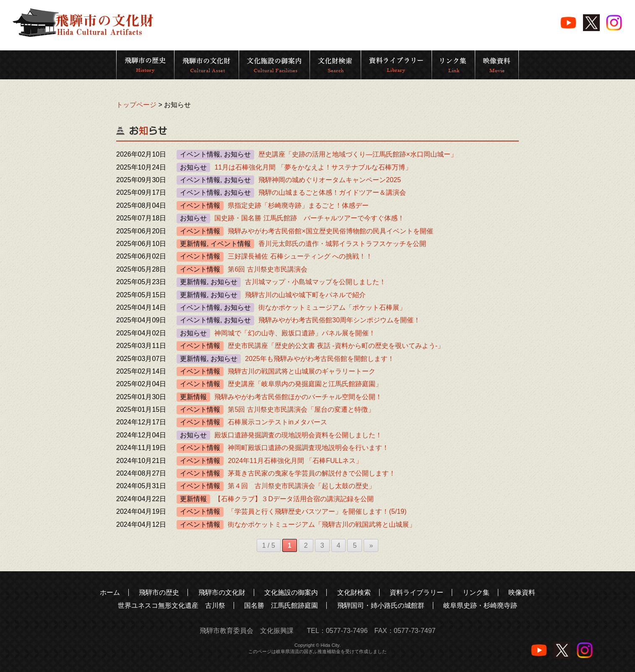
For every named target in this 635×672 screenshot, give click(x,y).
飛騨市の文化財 (222, 592)
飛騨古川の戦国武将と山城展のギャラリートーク (302, 371)
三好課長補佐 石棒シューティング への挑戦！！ (300, 256)
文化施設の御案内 (291, 592)
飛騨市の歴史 (159, 592)
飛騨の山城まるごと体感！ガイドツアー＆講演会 (332, 192)
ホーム (110, 592)
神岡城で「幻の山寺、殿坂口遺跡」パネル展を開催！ (295, 333)
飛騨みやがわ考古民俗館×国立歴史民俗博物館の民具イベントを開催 (330, 231)
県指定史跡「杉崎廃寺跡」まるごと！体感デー (298, 205)
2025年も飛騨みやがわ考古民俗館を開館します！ (320, 359)
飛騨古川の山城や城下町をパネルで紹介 (305, 295)
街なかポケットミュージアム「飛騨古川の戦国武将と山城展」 (322, 524)
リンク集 (476, 592)
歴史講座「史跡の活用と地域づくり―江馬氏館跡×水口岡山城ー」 (358, 154)
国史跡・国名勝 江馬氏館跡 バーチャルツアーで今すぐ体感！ (309, 218)
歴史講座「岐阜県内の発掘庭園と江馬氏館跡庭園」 (305, 384)
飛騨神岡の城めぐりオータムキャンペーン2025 (330, 180)
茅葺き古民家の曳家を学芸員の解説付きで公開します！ (312, 473)
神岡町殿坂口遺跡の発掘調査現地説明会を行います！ (308, 448)
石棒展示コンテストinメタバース (277, 422)
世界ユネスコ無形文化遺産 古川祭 (172, 605)
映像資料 (522, 592)
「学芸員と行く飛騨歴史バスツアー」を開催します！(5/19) (317, 511)
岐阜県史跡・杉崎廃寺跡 (480, 605)
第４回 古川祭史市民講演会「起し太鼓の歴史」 (302, 486)
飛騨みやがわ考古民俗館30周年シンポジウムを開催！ (339, 320)
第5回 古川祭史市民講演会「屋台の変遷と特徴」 (301, 409)
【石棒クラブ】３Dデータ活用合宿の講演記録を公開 (294, 499)
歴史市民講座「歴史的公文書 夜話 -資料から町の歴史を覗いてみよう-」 (336, 346)
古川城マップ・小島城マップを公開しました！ (315, 282)
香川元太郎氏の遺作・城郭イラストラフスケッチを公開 (342, 244)
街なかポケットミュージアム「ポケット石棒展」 (332, 307)
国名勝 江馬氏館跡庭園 (281, 605)
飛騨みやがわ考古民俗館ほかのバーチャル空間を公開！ (298, 397)
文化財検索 (354, 592)
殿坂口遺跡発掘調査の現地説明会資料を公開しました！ (298, 435)
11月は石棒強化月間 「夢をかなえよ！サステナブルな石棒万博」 (313, 167)
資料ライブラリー (416, 592)
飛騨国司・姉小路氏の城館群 (381, 605)
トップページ (136, 105)
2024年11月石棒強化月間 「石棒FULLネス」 (295, 461)
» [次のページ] (371, 545)
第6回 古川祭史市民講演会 (267, 269)
